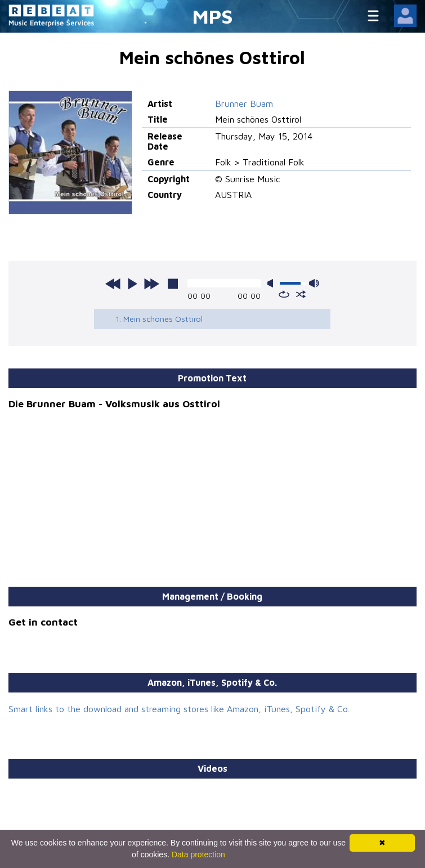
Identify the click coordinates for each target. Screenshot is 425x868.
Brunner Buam (244, 104)
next (151, 284)
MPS (213, 16)
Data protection (198, 854)
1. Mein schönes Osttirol (159, 319)
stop (173, 284)
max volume (314, 283)
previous (113, 284)
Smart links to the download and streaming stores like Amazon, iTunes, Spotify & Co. (179, 709)
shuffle (301, 294)
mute (272, 283)
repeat (284, 294)
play (132, 284)
